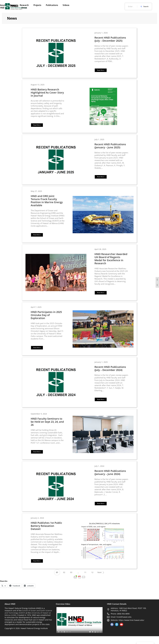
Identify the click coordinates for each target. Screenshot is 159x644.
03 (71, 580)
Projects (89, 5)
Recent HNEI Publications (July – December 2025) (111, 39)
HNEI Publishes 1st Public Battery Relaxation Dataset (46, 533)
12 (92, 580)
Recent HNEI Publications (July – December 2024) (111, 373)
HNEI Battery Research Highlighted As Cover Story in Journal (47, 94)
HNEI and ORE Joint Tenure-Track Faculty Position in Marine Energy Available (46, 203)
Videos (118, 5)
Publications (104, 5)
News (59, 5)
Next (102, 580)
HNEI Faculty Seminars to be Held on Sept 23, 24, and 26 (47, 427)
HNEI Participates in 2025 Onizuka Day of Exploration (46, 319)
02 (64, 580)
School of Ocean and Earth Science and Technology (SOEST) (28, 619)
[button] (101, 71)
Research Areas (74, 6)
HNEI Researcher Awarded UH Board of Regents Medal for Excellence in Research (111, 262)
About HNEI (47, 6)
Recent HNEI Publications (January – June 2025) (111, 148)
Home (34, 5)
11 (85, 580)
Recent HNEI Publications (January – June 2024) (111, 479)
